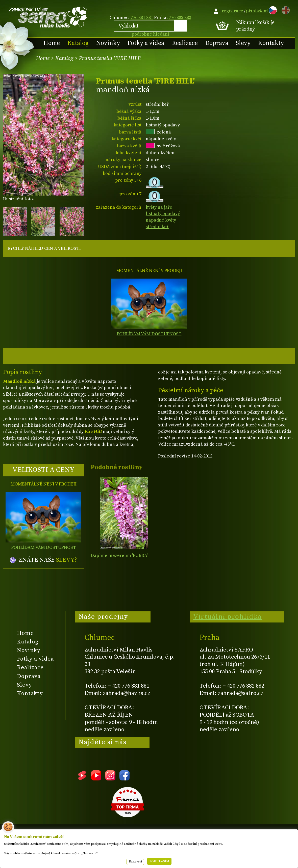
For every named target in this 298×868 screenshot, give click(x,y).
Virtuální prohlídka (228, 617)
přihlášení (257, 11)
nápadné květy (161, 220)
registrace (232, 11)
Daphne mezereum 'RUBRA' (119, 555)
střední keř (157, 227)
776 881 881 (142, 18)
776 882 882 (180, 18)
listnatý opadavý (163, 214)
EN (285, 9)
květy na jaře (159, 207)
